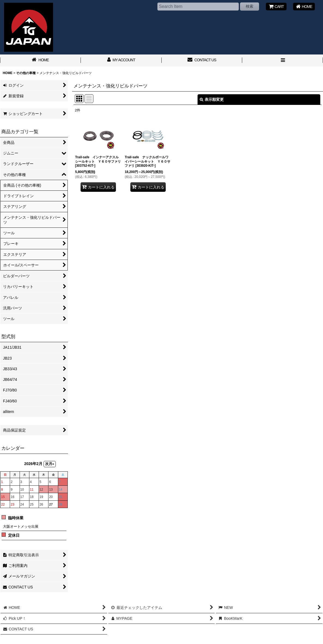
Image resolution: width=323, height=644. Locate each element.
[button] (283, 60)
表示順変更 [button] (212, 99)
